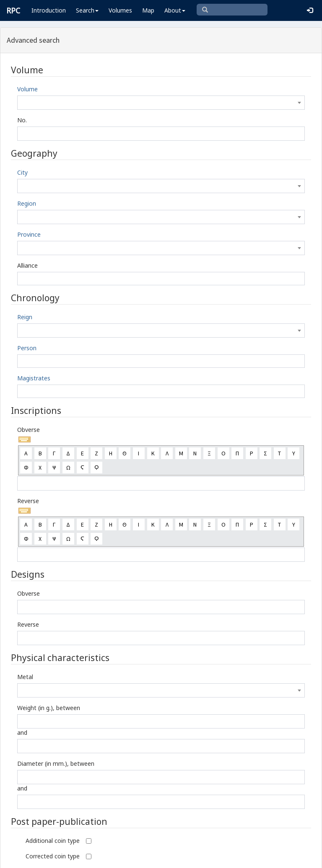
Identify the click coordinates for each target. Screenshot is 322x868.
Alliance (27, 265)
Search (87, 10)
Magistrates (34, 378)
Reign (25, 317)
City (22, 172)
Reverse (28, 501)
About (175, 10)
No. (22, 120)
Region (27, 203)
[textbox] (161, 103)
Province (29, 234)
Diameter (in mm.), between (56, 763)
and (22, 732)
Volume (27, 89)
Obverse (29, 430)
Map (148, 10)
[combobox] (161, 103)
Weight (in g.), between (49, 708)
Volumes (120, 10)
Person (27, 348)
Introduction (49, 10)
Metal (25, 677)
